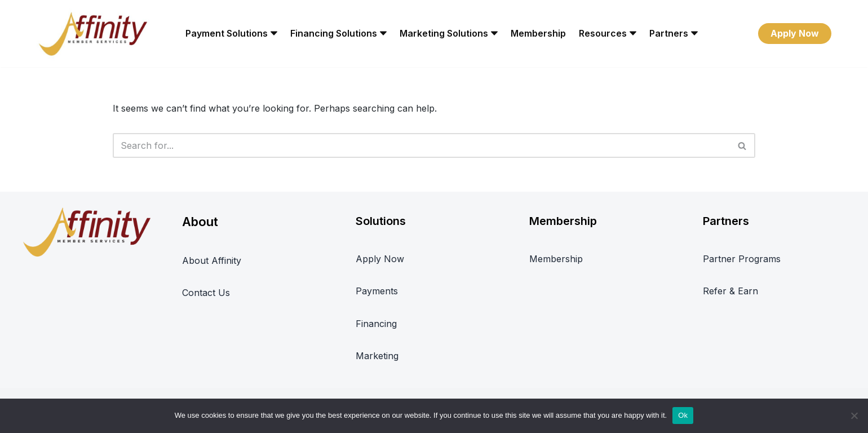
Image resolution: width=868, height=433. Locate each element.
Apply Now (795, 33)
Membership (538, 33)
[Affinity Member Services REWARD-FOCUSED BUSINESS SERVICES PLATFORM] (93, 34)
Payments (377, 291)
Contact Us (206, 293)
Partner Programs (742, 259)
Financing (376, 324)
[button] (274, 33)
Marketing (377, 356)
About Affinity (212, 260)
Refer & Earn (730, 291)
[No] (854, 416)
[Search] (421, 145)
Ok (683, 415)
